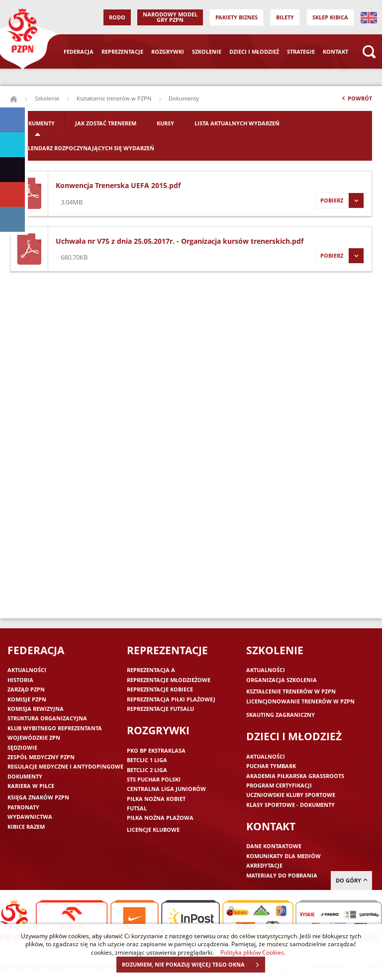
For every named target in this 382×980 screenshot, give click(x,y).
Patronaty (23, 807)
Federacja (79, 51)
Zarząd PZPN (26, 689)
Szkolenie (207, 51)
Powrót (356, 100)
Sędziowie (22, 747)
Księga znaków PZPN (38, 797)
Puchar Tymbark (271, 766)
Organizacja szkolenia (282, 680)
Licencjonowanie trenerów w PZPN (300, 701)
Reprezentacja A (151, 670)
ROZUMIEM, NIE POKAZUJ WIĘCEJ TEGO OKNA (193, 965)
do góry (351, 880)
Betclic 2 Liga (147, 770)
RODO (117, 17)
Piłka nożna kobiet (156, 799)
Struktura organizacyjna (47, 718)
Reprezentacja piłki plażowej (171, 699)
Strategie (301, 51)
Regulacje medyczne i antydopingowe (65, 766)
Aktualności (27, 670)
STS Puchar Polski (154, 779)
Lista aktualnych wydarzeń (237, 123)
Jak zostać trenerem (106, 123)
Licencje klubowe (153, 830)
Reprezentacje (122, 51)
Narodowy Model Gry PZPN (170, 17)
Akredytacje (264, 865)
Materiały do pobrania (282, 875)
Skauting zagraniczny (281, 715)
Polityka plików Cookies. (253, 952)
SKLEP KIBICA (330, 17)
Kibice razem (26, 827)
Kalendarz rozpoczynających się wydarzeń (87, 148)
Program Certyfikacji (279, 785)
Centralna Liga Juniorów (166, 789)
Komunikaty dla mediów (284, 856)
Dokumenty (37, 123)
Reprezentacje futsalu (160, 709)
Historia (20, 680)
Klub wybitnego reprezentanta (55, 728)
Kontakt (335, 51)
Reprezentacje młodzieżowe (169, 680)
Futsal (137, 808)
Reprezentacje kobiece (160, 689)
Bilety (285, 17)
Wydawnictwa (30, 817)
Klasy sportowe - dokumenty (290, 805)
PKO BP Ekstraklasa (156, 750)
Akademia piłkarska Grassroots (295, 776)
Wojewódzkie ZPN (34, 737)
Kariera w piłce (31, 786)
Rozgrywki (168, 51)
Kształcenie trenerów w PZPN (114, 98)
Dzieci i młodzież (254, 51)
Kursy (165, 123)
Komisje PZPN (27, 699)
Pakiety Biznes (237, 17)
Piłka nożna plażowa (160, 818)
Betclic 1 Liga (147, 760)
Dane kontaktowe (274, 846)
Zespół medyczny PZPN (41, 757)
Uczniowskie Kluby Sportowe (291, 795)
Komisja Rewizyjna (36, 709)
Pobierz (339, 200)
